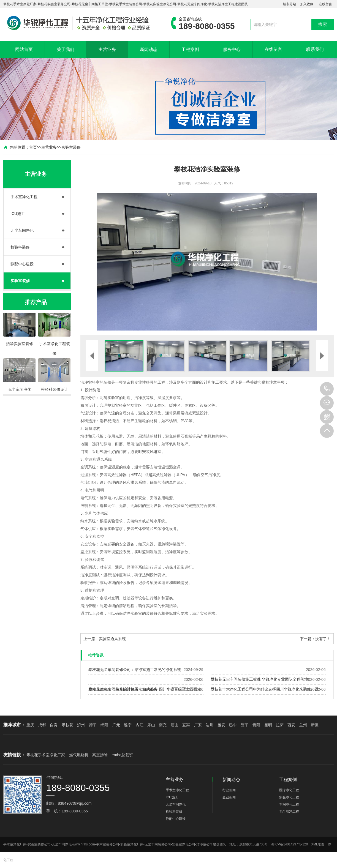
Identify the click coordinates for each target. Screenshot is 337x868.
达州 (210, 725)
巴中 (233, 725)
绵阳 (104, 725)
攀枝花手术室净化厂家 (46, 755)
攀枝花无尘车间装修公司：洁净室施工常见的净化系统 (135, 670)
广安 (198, 725)
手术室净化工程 (24, 197)
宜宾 (186, 725)
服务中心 (232, 49)
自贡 (54, 725)
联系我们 (315, 49)
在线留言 (325, 4)
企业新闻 (229, 797)
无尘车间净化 (22, 230)
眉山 (175, 725)
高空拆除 (100, 755)
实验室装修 (71, 147)
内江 (140, 725)
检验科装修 (20, 247)
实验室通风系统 (112, 639)
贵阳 (256, 725)
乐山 (151, 725)
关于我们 (66, 49)
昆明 (268, 725)
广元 (116, 725)
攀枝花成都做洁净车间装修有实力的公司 (123, 689)
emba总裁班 (122, 755)
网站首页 (24, 49)
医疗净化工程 (289, 790)
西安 (291, 725)
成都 (42, 725)
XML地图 (318, 844)
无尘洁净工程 (289, 812)
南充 (163, 725)
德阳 (93, 725)
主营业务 (107, 49)
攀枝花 (67, 725)
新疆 (315, 725)
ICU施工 (18, 214)
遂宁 (128, 725)
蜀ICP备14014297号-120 (290, 844)
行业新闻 (229, 790)
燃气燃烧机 (79, 755)
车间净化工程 (289, 804)
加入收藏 (307, 4)
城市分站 (289, 4)
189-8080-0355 (327, 389)
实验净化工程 (289, 797)
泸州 (81, 725)
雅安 (221, 725)
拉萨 (280, 725)
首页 (33, 147)
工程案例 (190, 49)
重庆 (30, 725)
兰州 (303, 725)
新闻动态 (149, 49)
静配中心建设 (22, 264)
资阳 (245, 725)
